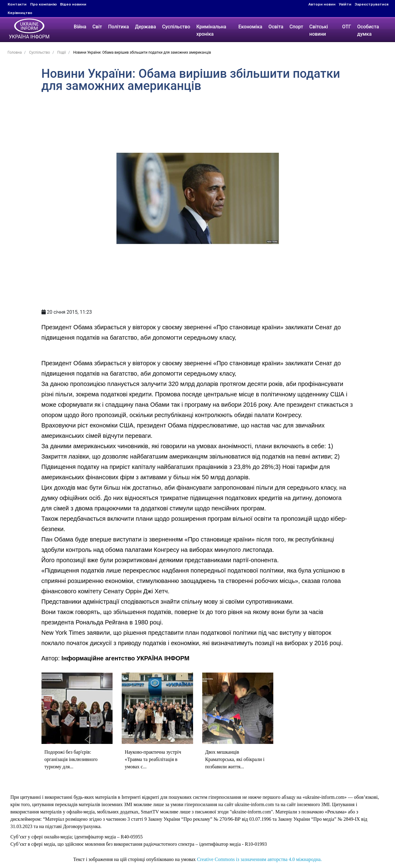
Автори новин (322, 4)
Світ (96, 27)
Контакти (17, 4)
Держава (144, 27)
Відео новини (73, 4)
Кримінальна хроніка (210, 30)
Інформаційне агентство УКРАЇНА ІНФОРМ (125, 658)
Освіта (276, 27)
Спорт (296, 27)
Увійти (345, 4)
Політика (117, 27)
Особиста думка (369, 30)
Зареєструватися (372, 4)
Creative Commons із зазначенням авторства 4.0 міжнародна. (259, 859)
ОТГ (348, 27)
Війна (79, 27)
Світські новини (319, 30)
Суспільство (175, 27)
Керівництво (20, 13)
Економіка (250, 27)
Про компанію (43, 4)
